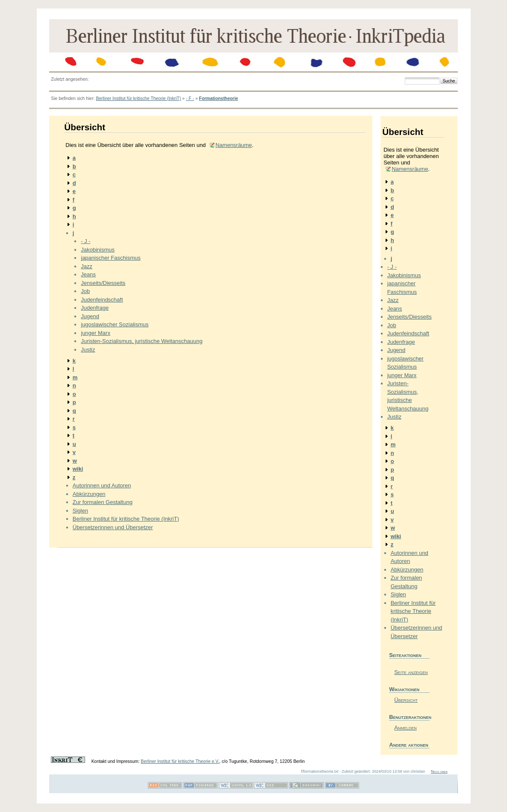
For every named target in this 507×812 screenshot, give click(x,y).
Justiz (88, 350)
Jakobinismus (98, 250)
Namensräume (234, 145)
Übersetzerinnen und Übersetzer (113, 527)
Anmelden (405, 728)
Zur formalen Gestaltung (103, 502)
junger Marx (96, 333)
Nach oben (439, 771)
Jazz (87, 266)
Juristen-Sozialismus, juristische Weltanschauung (141, 341)
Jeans (88, 274)
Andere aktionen (409, 745)
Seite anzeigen (411, 672)
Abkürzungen (89, 494)
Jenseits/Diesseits (103, 283)
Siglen (80, 511)
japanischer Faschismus (111, 258)
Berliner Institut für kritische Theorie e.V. (180, 761)
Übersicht (406, 700)
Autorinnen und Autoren (102, 485)
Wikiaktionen (404, 689)
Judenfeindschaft (102, 300)
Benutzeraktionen (409, 717)
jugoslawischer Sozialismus (115, 324)
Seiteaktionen (405, 655)
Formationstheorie (219, 98)
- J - (85, 241)
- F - (190, 98)
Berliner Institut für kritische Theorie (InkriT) (138, 98)
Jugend (90, 316)
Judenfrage (95, 308)
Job (85, 291)
